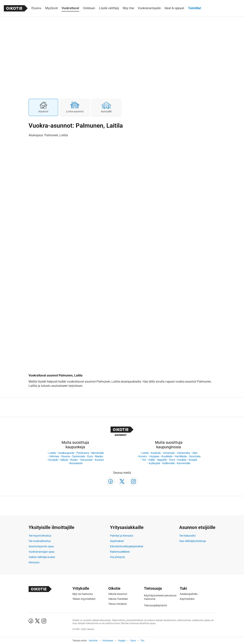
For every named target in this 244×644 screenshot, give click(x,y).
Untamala (169, 453)
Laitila (52, 453)
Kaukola (156, 453)
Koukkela (167, 456)
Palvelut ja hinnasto (122, 536)
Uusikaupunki (66, 453)
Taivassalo (86, 460)
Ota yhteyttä (117, 557)
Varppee (154, 456)
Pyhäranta (83, 453)
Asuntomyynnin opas (41, 546)
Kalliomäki (169, 463)
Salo (195, 453)
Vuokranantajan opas (41, 552)
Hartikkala (181, 456)
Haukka (182, 460)
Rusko (74, 460)
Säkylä (64, 460)
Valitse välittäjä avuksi (42, 557)
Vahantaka (183, 453)
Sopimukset (117, 541)
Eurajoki (53, 460)
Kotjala (193, 460)
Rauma (66, 456)
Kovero (143, 456)
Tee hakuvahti (187, 536)
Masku (99, 456)
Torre (172, 460)
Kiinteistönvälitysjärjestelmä (127, 546)
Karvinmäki (184, 463)
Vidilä (152, 460)
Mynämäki (98, 453)
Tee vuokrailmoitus (40, 541)
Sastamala (79, 456)
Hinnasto (34, 562)
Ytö (144, 460)
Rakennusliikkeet (120, 552)
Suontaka (195, 456)
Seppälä (162, 460)
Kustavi (99, 460)
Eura (90, 456)
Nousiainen (76, 463)
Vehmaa (54, 456)
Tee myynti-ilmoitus (40, 536)
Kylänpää (155, 463)
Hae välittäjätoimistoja (193, 541)
